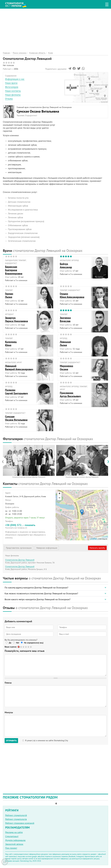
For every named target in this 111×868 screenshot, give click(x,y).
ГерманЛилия (9, 295)
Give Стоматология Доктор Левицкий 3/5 (26, 647)
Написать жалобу (97, 548)
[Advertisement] (55, 29)
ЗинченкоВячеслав (65, 319)
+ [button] (59, 494)
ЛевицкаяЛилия (65, 343)
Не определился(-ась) (34, 643)
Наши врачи (11, 83)
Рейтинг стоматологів (16, 819)
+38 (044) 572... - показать (29, 526)
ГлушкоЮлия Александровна (72, 295)
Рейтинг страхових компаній (20, 823)
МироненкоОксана (66, 368)
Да (10, 643)
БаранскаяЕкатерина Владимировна (14, 270)
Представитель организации (19, 548)
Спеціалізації (12, 836)
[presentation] (4, 462)
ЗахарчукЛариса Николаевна (16, 319)
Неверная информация (47, 548)
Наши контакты (13, 91)
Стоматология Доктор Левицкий (20, 560)
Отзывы (9, 99)
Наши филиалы (13, 95)
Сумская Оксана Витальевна (38, 111)
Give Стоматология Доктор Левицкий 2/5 (24, 647)
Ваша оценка (11, 647)
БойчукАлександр (66, 266)
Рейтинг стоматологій (16, 815)
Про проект (11, 848)
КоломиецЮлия (11, 343)
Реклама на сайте (14, 832)
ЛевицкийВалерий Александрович (19, 368)
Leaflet (93, 539)
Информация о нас (15, 79)
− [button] (59, 498)
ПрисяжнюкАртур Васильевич (70, 395)
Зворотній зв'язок (14, 844)
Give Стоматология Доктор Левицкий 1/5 (21, 647)
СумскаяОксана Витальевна (16, 418)
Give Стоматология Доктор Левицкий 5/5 (31, 647)
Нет (18, 643)
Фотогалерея (12, 87)
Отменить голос (19, 647)
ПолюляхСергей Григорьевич (16, 392)
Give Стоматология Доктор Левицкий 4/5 (29, 647)
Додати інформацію (15, 840)
